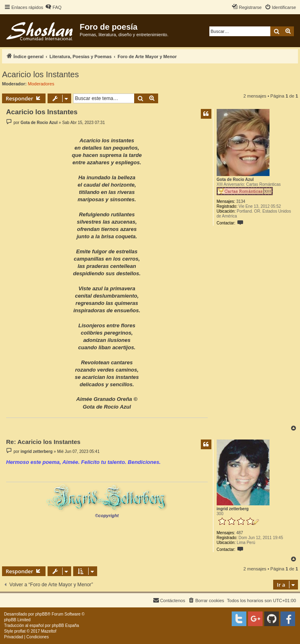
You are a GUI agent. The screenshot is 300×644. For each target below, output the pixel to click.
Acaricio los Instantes (40, 74)
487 (240, 533)
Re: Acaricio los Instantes (43, 442)
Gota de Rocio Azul (235, 179)
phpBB (41, 614)
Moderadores (41, 84)
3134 (241, 201)
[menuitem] (53, 7)
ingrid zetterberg (233, 509)
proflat (20, 631)
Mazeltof (49, 631)
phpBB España (65, 626)
